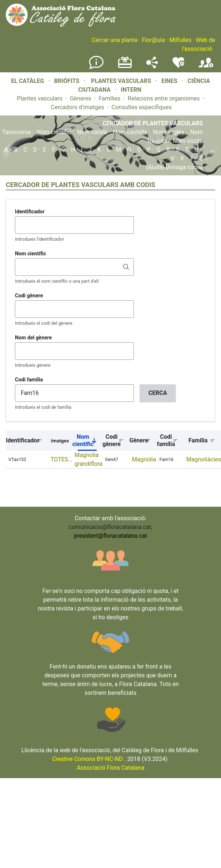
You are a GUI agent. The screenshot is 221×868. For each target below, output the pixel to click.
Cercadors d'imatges (77, 107)
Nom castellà (130, 132)
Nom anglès (169, 132)
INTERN (131, 90)
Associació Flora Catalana (110, 768)
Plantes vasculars (40, 98)
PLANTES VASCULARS (121, 81)
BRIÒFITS (68, 81)
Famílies (109, 98)
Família (198, 440)
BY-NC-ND (88, 759)
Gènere (139, 440)
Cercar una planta (115, 40)
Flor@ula (153, 40)
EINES (169, 81)
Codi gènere (29, 296)
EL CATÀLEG (27, 81)
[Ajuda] (155, 167)
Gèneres (81, 98)
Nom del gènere (33, 338)
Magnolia (144, 459)
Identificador (30, 212)
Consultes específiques (142, 107)
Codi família (29, 380)
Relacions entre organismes (164, 98)
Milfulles (180, 40)
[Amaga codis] (183, 167)
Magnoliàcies (204, 459)
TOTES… (61, 459)
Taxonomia (17, 132)
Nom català (92, 132)
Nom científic (54, 132)
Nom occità (188, 141)
